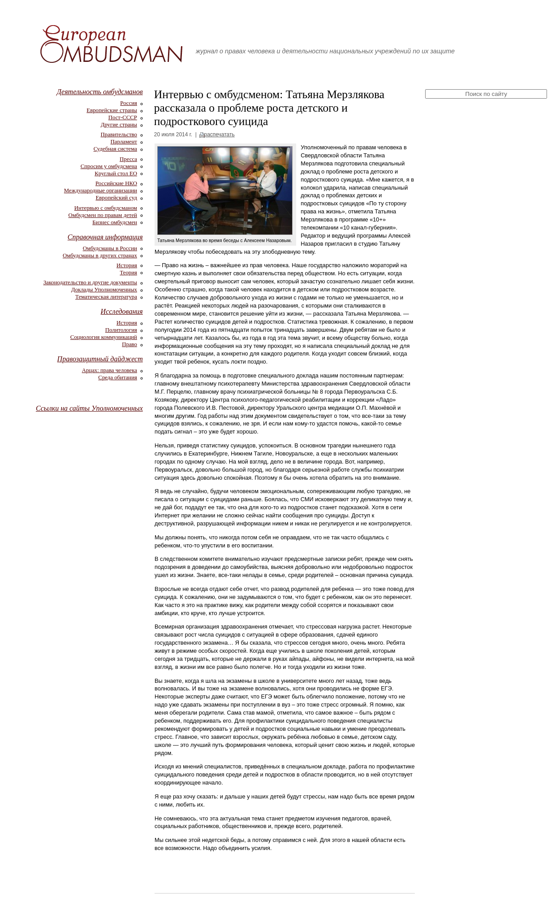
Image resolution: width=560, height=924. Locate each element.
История (127, 265)
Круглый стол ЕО (116, 174)
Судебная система (115, 149)
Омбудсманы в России (110, 248)
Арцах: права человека (110, 370)
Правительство (119, 134)
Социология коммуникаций (104, 337)
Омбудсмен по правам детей (103, 215)
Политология (121, 330)
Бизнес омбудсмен (115, 222)
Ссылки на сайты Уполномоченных (89, 408)
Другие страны (119, 125)
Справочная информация (105, 237)
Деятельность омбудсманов (100, 92)
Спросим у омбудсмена (109, 166)
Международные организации (101, 191)
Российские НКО (116, 183)
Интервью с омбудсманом (106, 208)
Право (129, 344)
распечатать (219, 134)
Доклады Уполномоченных (104, 290)
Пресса (128, 159)
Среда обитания (118, 377)
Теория (128, 273)
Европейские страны (112, 110)
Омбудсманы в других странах (100, 256)
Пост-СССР (123, 117)
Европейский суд (116, 198)
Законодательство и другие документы (90, 282)
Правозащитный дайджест (100, 359)
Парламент (124, 142)
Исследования (122, 311)
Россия (129, 103)
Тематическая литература (106, 297)
